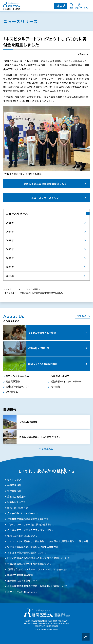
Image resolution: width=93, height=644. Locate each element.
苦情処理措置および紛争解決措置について (29, 564)
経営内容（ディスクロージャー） (67, 381)
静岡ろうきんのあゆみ (17, 376)
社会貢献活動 (13, 381)
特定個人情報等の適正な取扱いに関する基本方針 (33, 547)
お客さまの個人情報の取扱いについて (27, 552)
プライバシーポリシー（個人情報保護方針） (29, 524)
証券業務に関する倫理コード (22, 581)
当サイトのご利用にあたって (22, 592)
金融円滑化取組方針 (18, 508)
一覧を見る (81, 316)
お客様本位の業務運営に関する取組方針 (28, 519)
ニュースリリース (17, 214)
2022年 (35, 289)
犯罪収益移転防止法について (22, 536)
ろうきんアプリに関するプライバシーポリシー (32, 530)
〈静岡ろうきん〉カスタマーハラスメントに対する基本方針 (37, 569)
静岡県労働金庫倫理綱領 (20, 575)
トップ (6, 289)
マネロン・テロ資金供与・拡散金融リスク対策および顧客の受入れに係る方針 (48, 541)
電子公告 (55, 386)
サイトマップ (14, 480)
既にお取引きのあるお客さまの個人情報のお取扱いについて (38, 558)
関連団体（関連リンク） (17, 386)
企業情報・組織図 (60, 376)
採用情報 (10, 392)
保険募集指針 (14, 491)
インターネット (60, 6)
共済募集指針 (14, 485)
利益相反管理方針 (17, 502)
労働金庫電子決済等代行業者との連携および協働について (37, 586)
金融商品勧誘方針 (17, 496)
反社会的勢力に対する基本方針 (23, 513)
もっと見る (47, 449)
